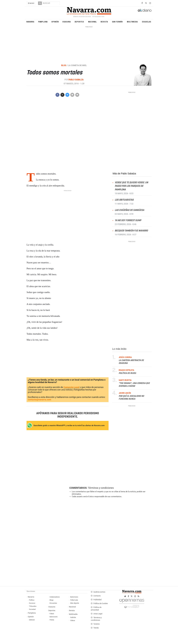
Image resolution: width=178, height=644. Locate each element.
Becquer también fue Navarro (131, 231)
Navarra (30, 22)
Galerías (73, 617)
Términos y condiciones (101, 488)
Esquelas (147, 22)
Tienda (96, 628)
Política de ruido (127, 373)
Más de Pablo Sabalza (124, 173)
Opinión (55, 22)
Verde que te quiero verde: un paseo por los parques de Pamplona (131, 186)
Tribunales (33, 606)
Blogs (52, 600)
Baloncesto (54, 617)
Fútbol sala (74, 600)
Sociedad (32, 609)
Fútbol (52, 614)
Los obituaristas (124, 200)
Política (32, 600)
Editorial (32, 620)
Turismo (97, 624)
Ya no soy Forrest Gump (128, 220)
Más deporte (75, 603)
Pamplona (43, 22)
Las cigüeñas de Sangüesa (129, 210)
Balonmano (74, 597)
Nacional (92, 22)
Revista (104, 22)
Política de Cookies (101, 603)
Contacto (97, 596)
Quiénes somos (99, 592)
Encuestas (53, 603)
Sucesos (32, 603)
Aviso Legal (98, 614)
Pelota (52, 620)
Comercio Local (71, 387)
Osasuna (67, 22)
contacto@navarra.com (39, 400)
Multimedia (132, 22)
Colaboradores (55, 597)
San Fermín (117, 22)
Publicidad (97, 600)
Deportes (79, 22)
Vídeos (73, 620)
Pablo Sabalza (76, 80)
